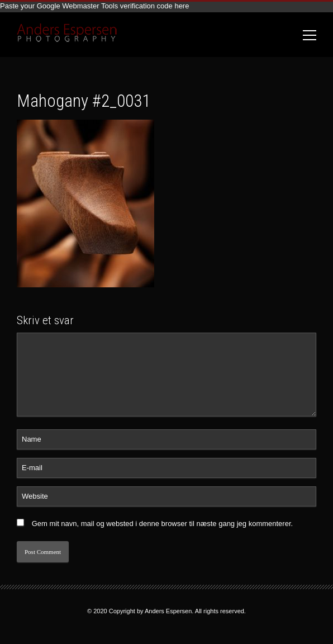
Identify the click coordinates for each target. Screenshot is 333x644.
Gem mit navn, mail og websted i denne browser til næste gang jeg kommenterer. (163, 524)
